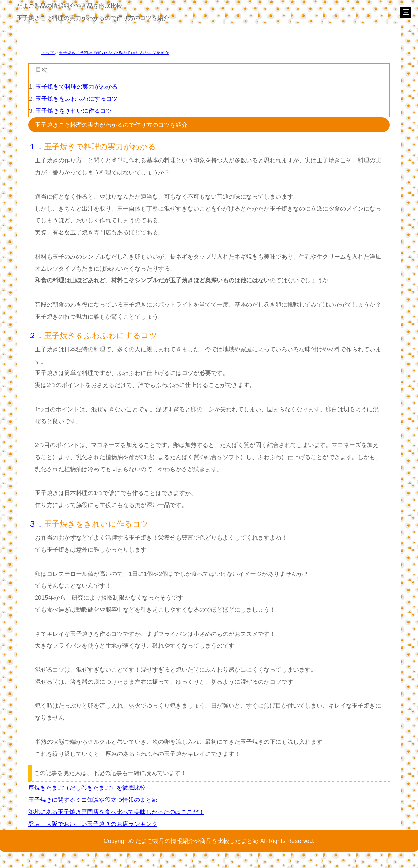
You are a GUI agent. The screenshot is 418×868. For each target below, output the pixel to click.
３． (36, 524)
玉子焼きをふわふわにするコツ (77, 99)
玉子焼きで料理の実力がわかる (77, 87)
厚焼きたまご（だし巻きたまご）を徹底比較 (87, 788)
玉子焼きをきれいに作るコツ (74, 111)
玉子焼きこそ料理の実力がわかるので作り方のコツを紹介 (114, 53)
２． (36, 335)
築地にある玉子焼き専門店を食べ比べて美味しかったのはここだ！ (116, 812)
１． (36, 147)
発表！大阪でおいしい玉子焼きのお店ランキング (93, 824)
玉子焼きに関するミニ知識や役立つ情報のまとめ (93, 800)
